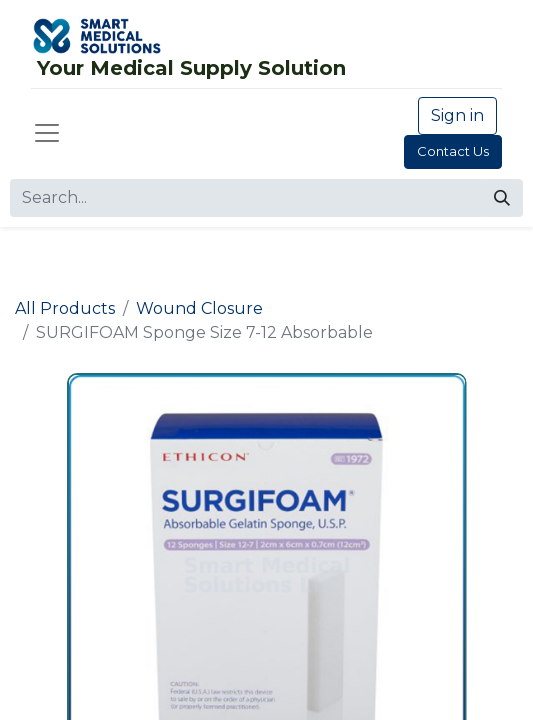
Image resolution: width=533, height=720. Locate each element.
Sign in (457, 115)
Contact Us (453, 151)
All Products (65, 308)
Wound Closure (199, 308)
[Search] (502, 198)
